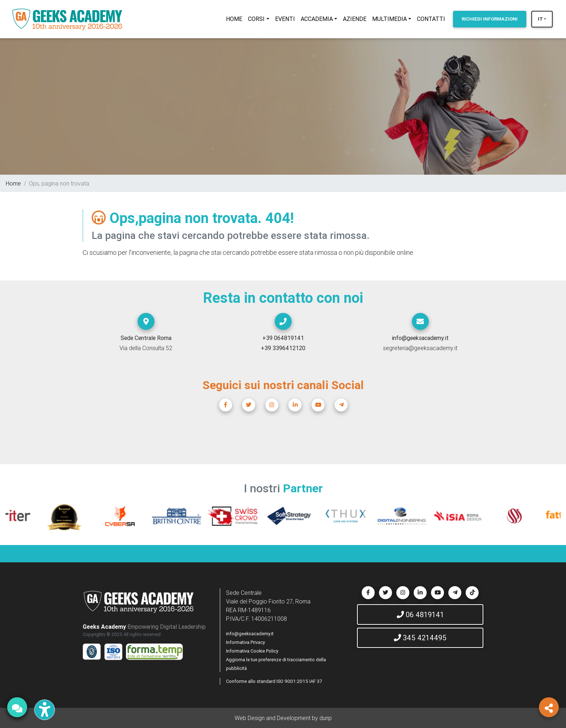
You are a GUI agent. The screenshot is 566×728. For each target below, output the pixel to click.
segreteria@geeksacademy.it (420, 348)
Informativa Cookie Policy (252, 651)
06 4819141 (420, 614)
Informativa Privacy (245, 642)
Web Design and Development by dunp (283, 718)
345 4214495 (420, 638)
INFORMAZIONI (490, 19)
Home (13, 183)
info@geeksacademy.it (250, 634)
